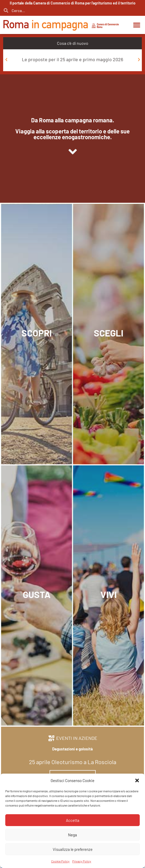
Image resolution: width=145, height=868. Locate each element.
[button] (137, 780)
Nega (72, 835)
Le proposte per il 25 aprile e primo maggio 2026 (72, 59)
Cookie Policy (60, 861)
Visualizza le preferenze (73, 849)
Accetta (73, 820)
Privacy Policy (82, 861)
